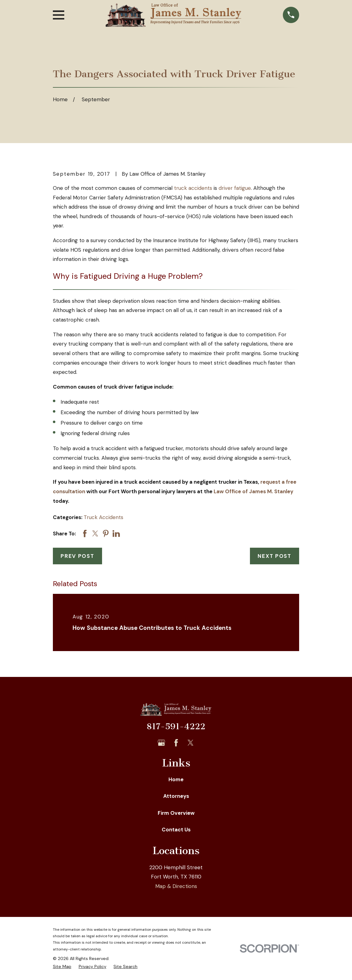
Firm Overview (176, 813)
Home (176, 779)
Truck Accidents (103, 517)
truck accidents (193, 188)
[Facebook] (176, 743)
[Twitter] (191, 743)
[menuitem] (62, 967)
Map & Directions (176, 886)
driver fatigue (235, 188)
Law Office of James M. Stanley (253, 491)
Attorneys (176, 796)
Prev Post (77, 556)
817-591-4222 (176, 726)
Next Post (274, 556)
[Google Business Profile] (161, 743)
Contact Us (176, 830)
